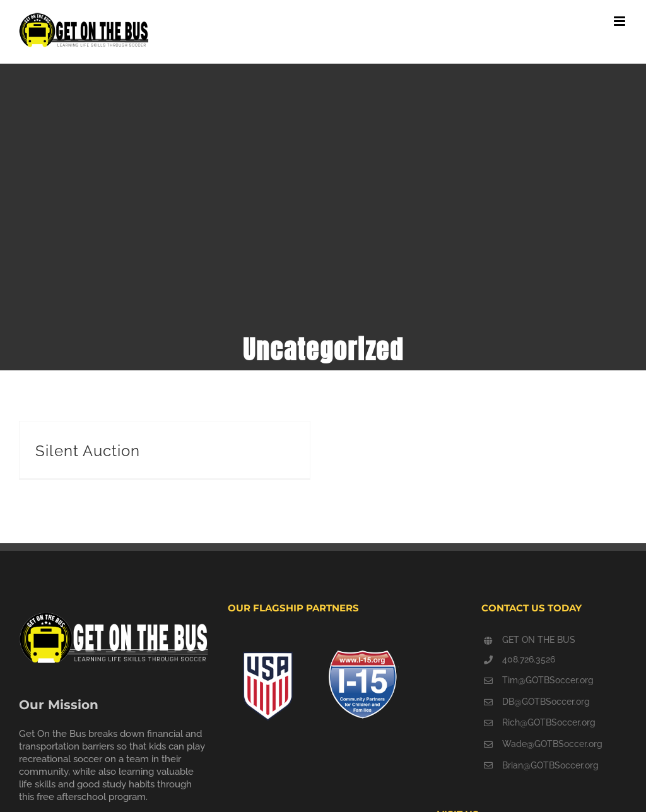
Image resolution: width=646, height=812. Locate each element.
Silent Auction (88, 451)
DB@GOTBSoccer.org (546, 702)
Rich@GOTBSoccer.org (549, 722)
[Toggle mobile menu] (620, 21)
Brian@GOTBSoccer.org (550, 765)
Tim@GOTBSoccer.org (548, 680)
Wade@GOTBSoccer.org (552, 744)
